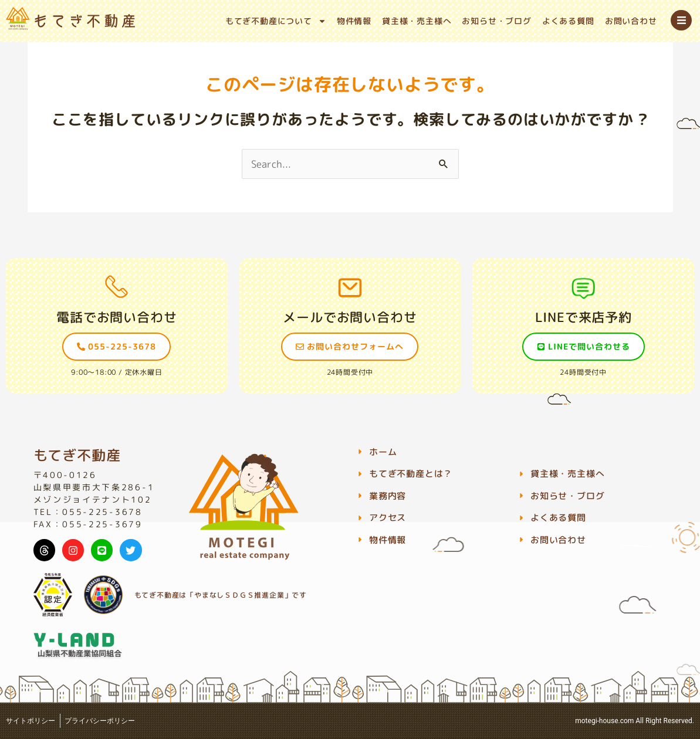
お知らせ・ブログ (496, 21)
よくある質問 (568, 21)
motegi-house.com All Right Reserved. (635, 721)
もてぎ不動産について (276, 21)
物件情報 (354, 21)
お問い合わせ (631, 21)
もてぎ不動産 (77, 455)
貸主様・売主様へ (417, 21)
